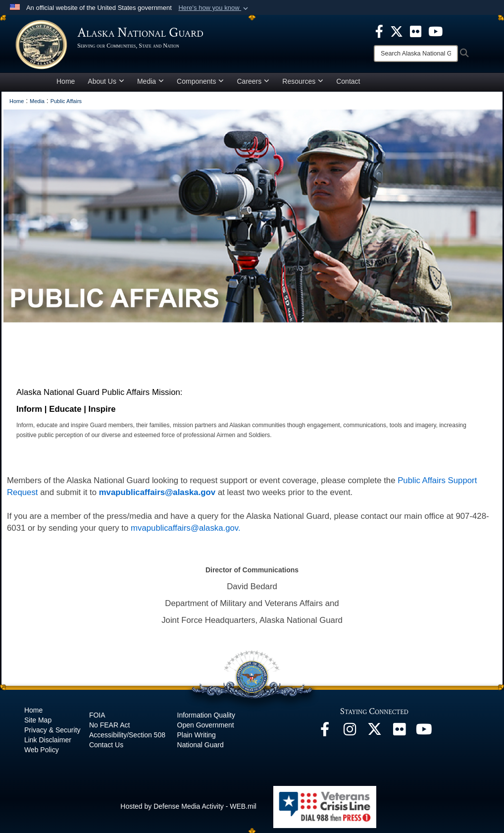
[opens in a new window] (379, 31)
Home (66, 81)
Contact (348, 81)
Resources (303, 81)
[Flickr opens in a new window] (399, 732)
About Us (106, 81)
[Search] (416, 54)
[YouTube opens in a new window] (424, 732)
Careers (253, 81)
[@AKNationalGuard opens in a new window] (374, 732)
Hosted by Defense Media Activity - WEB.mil (188, 806)
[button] (214, 8)
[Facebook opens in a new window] (325, 732)
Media (151, 81)
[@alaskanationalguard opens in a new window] (350, 732)
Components (200, 81)
